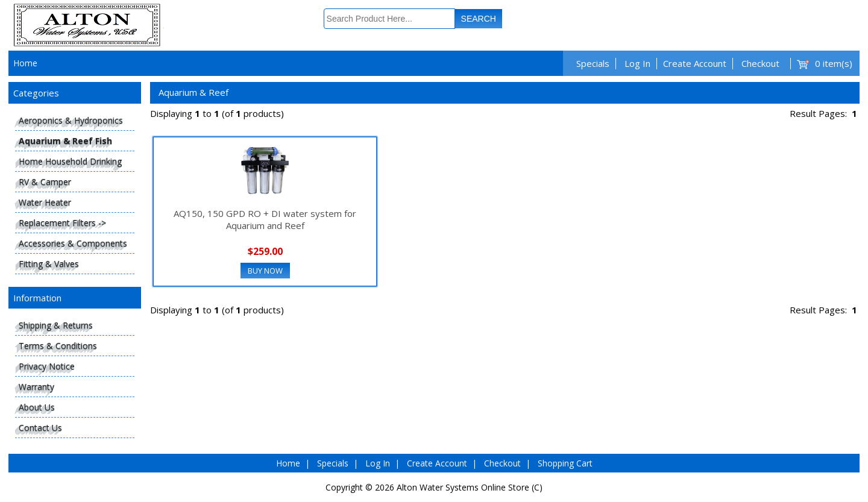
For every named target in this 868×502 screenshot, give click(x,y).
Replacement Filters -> (62, 223)
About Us (37, 407)
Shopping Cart (565, 463)
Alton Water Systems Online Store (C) (470, 487)
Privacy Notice (47, 366)
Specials (593, 63)
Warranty (36, 387)
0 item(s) (834, 63)
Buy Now (265, 271)
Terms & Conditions (58, 346)
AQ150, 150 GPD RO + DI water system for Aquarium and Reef (265, 219)
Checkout (760, 63)
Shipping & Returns (56, 325)
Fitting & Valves (49, 264)
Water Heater (45, 202)
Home (25, 63)
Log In (637, 63)
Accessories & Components (73, 243)
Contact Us (40, 428)
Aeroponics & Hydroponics (71, 120)
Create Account (695, 63)
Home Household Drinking (70, 161)
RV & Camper (45, 182)
